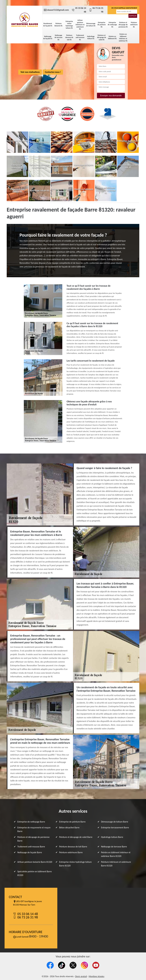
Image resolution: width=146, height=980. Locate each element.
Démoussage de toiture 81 (91, 25)
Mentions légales (97, 976)
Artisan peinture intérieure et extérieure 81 (80, 25)
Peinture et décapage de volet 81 (102, 37)
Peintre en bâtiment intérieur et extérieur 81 (123, 37)
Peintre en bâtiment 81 (112, 38)
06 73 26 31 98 (96, 10)
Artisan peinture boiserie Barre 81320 (35, 862)
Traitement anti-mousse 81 (80, 37)
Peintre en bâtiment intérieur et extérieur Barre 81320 (116, 854)
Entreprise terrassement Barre (115, 828)
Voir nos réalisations (30, 72)
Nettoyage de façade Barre (30, 852)
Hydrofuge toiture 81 (91, 38)
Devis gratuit (81, 976)
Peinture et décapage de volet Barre (76, 837)
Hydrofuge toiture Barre (112, 837)
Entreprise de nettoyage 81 (112, 25)
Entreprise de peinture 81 (102, 25)
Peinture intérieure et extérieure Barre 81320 (116, 864)
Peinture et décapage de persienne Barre (33, 839)
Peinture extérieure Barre (71, 852)
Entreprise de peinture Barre (72, 822)
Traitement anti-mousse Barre (31, 847)
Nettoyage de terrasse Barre (114, 847)
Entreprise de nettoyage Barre (31, 822)
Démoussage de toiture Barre (115, 822)
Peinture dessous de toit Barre (73, 847)
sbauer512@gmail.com (56, 10)
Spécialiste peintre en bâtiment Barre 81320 (35, 873)
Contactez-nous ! (53, 72)
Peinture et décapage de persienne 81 (123, 25)
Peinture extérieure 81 (134, 25)
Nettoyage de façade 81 (48, 38)
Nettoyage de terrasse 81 (59, 37)
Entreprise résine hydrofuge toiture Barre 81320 (75, 864)
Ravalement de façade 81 (48, 25)
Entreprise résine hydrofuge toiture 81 (69, 25)
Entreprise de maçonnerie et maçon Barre (34, 829)
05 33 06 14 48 (79, 10)
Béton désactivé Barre (69, 828)
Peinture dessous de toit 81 (69, 37)
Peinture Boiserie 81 (59, 25)
